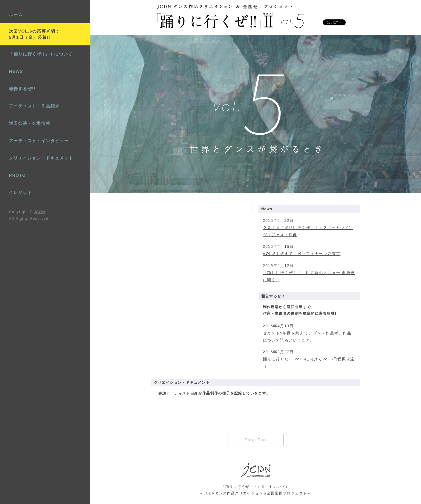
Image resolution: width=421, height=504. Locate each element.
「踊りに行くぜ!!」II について (41, 54)
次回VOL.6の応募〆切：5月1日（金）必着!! (35, 34)
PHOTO (17, 175)
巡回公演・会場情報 (30, 123)
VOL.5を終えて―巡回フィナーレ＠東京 (302, 254)
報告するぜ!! (22, 89)
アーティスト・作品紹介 (34, 106)
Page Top (255, 440)
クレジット (20, 193)
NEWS (16, 71)
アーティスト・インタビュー (39, 141)
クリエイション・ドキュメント (41, 158)
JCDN (40, 212)
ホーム (16, 15)
